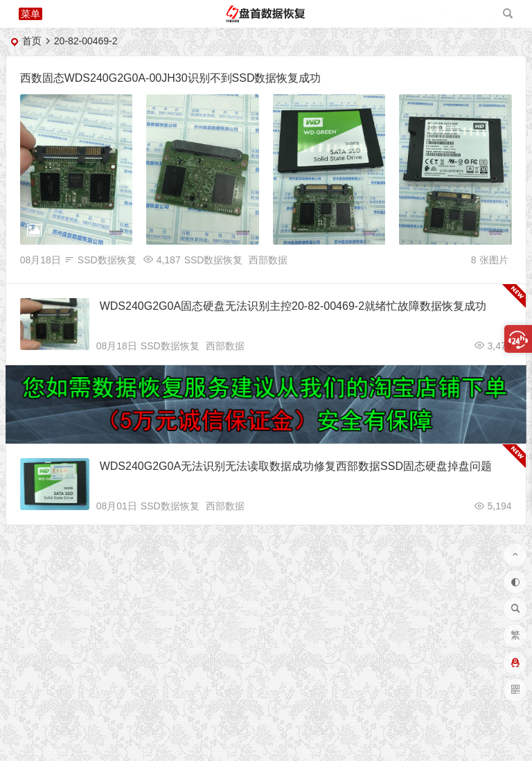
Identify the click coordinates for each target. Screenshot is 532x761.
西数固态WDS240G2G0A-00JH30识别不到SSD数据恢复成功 (171, 78)
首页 (32, 41)
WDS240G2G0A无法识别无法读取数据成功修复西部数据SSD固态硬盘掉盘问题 (296, 466)
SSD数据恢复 (107, 260)
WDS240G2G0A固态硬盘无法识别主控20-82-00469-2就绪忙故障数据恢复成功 (293, 306)
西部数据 (268, 260)
